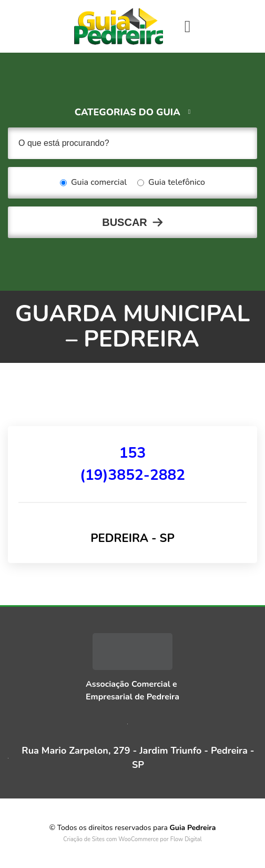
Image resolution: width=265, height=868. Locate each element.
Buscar (125, 222)
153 (132, 453)
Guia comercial (93, 183)
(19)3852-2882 (132, 475)
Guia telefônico (171, 183)
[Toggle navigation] (188, 26)
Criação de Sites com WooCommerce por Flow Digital (132, 839)
